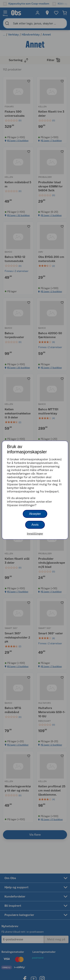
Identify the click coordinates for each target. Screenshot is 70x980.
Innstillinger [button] (35, 534)
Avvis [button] (35, 525)
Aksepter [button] (35, 514)
